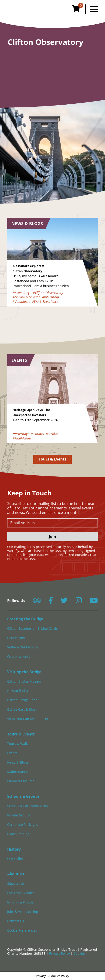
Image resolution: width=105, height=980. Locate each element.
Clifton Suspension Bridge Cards (32, 628)
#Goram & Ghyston (26, 297)
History (14, 849)
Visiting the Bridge (24, 672)
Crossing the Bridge (25, 619)
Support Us (16, 883)
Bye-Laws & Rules (21, 893)
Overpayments (19, 656)
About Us (16, 874)
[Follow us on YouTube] (94, 602)
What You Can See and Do (27, 719)
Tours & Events (52, 459)
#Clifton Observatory (48, 293)
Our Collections (19, 859)
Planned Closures (21, 781)
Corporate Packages (23, 825)
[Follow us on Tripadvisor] (37, 602)
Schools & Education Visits (28, 806)
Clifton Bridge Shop (22, 700)
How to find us (18, 691)
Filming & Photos (20, 902)
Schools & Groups (23, 796)
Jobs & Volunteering (23, 912)
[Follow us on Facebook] (51, 602)
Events (12, 753)
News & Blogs (18, 762)
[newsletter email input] (52, 523)
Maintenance (17, 772)
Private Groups (19, 815)
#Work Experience (45, 302)
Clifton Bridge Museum (25, 681)
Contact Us (16, 921)
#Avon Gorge (22, 293)
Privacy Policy (60, 953)
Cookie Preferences (22, 930)
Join (52, 537)
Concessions (17, 638)
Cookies (80, 953)
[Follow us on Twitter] (64, 602)
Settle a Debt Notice (23, 647)
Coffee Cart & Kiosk (22, 709)
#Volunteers (21, 302)
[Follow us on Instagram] (79, 602)
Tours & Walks (18, 744)
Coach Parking (18, 834)
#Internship (50, 297)
